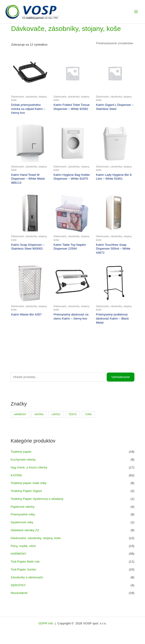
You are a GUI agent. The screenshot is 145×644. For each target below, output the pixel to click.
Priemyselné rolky (23, 514)
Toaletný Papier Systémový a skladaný (37, 499)
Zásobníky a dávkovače (27, 577)
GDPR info (46, 623)
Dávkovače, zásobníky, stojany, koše (36, 538)
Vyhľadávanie (121, 377)
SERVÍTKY (18, 585)
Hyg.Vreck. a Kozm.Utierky (29, 467)
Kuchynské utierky (23, 460)
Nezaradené (19, 593)
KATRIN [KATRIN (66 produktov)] (39, 414)
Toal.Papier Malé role (25, 562)
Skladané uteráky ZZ (25, 530)
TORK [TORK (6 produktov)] (88, 414)
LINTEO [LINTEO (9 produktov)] (56, 414)
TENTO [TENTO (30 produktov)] (73, 414)
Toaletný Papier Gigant (26, 491)
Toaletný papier (21, 452)
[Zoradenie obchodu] (114, 43)
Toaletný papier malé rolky (28, 483)
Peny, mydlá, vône (23, 546)
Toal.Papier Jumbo (23, 569)
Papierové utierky (23, 507)
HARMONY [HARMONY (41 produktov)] (20, 414)
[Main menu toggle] (136, 12)
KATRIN (16, 475)
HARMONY (18, 554)
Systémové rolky (22, 522)
